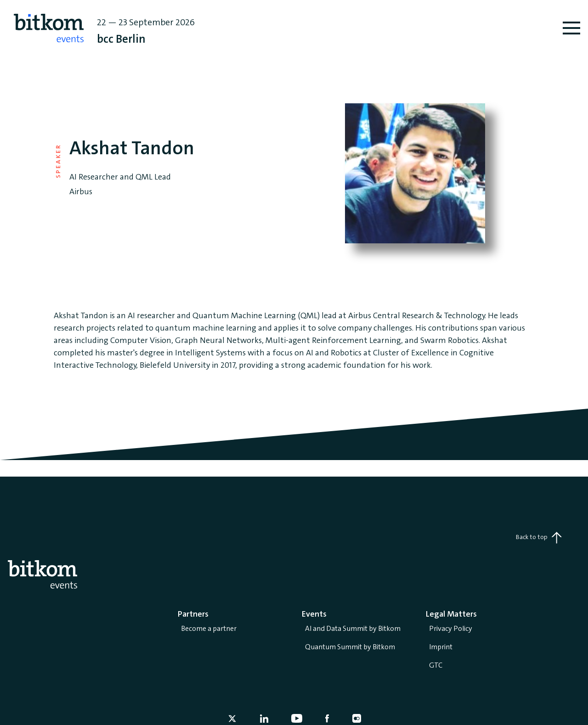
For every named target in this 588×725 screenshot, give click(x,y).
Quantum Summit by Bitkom (350, 647)
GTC (436, 665)
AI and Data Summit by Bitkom (353, 628)
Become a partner (209, 628)
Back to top (539, 538)
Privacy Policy (451, 628)
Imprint (441, 647)
